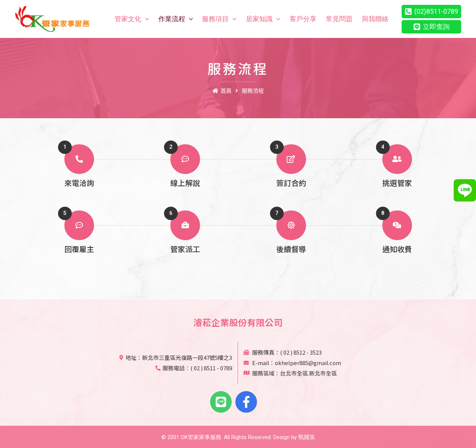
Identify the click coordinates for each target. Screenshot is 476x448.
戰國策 (307, 437)
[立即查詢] (431, 27)
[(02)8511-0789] (431, 12)
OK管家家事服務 (201, 437)
